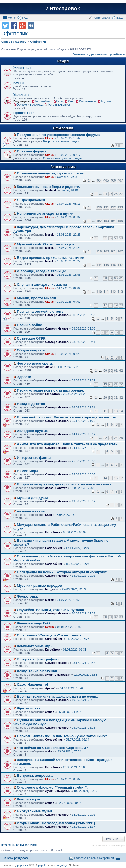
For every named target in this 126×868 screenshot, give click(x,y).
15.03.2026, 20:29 (69, 248)
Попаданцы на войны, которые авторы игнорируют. (62, 572)
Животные (22, 68)
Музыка (106, 101)
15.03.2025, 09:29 (69, 354)
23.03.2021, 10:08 (75, 767)
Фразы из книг (30, 708)
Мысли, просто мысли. (37, 298)
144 (99, 265)
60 (116, 278)
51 (105, 238)
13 (116, 411)
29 (105, 398)
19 (116, 305)
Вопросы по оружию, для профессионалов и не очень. (65, 484)
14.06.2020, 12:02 (84, 815)
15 (111, 478)
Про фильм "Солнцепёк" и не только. (49, 635)
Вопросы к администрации (61, 141)
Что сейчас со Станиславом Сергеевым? (53, 748)
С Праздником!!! (31, 200)
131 (106, 207)
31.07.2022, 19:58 (69, 600)
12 (111, 411)
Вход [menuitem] (120, 18)
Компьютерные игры (35, 646)
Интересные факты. (34, 458)
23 (111, 438)
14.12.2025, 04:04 (69, 288)
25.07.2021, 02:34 (78, 740)
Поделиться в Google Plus (22, 26)
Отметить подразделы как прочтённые (99, 54)
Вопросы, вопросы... (35, 776)
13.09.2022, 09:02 (84, 576)
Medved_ (51, 190)
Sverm (49, 627)
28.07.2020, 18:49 (69, 138)
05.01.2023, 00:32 (75, 532)
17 (105, 305)
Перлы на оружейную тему (40, 311)
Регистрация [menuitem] (101, 18)
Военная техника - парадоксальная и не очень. (58, 696)
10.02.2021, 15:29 (85, 791)
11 (105, 411)
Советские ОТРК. (32, 338)
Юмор (18, 83)
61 (121, 278)
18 (111, 305)
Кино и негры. (29, 799)
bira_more (52, 589)
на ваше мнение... (32, 511)
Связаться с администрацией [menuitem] (94, 858)
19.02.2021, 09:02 (69, 779)
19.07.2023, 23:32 (84, 501)
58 (105, 278)
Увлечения (22, 95)
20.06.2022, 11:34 (84, 613)
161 (113, 251)
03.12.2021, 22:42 (84, 663)
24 (105, 194)
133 (120, 207)
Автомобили (43, 101)
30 (111, 398)
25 (111, 194)
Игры (60, 101)
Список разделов (15, 858)
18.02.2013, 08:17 (69, 155)
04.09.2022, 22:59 (74, 589)
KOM (48, 515)
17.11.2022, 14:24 (78, 548)
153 (106, 221)
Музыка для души (32, 498)
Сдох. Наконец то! (32, 685)
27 (121, 194)
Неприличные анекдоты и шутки (45, 214)
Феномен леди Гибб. (35, 623)
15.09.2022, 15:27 (78, 564)
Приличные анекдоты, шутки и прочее (50, 173)
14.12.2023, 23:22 (84, 434)
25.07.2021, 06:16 (84, 728)
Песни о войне (30, 325)
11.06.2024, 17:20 (68, 367)
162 (120, 251)
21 (116, 384)
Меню (12, 18)
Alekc (49, 367)
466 (113, 180)
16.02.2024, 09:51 (84, 407)
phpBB (42, 865)
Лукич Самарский (58, 675)
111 (106, 292)
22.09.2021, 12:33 (85, 675)
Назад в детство (31, 404)
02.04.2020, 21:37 (84, 827)
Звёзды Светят (56, 488)
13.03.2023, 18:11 (67, 515)
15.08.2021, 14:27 (69, 712)
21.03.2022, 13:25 (78, 639)
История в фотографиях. (39, 659)
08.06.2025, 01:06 (84, 328)
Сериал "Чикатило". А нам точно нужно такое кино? (62, 736)
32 (121, 398)
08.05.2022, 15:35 (69, 627)
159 (99, 251)
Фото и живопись (59, 104)
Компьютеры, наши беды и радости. (49, 187)
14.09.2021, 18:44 (72, 688)
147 (120, 265)
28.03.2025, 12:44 (84, 342)
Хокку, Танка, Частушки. (37, 671)
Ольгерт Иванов (57, 315)
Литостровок (63, 8)
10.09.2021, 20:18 (84, 700)
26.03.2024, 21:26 (75, 394)
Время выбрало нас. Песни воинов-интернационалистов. (67, 417)
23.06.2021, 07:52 (69, 751)
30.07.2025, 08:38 (84, 315)
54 (121, 238)
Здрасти (24, 377)
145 (106, 265)
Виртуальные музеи (34, 811)
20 (121, 305)
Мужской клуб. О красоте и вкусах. (47, 244)
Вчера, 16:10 (69, 190)
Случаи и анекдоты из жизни (42, 285)
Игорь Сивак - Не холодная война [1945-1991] (56, 823)
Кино (71, 101)
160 (106, 251)
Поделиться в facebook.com (14, 26)
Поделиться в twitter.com (6, 26)
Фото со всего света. (35, 363)
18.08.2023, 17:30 (82, 488)
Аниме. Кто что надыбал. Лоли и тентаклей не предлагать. (68, 444)
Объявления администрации (63, 158)
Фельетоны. (27, 596)
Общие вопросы (31, 350)
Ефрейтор (52, 394)
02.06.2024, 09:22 (84, 380)
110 (99, 292)
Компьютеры (88, 101)
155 (120, 221)
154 (113, 221)
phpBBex (23, 865)
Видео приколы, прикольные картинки (51, 258)
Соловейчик (54, 548)
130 (99, 207)
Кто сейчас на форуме (19, 845)
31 (116, 398)
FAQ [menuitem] (25, 18)
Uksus (49, 138)
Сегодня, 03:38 (67, 177)
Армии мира (28, 471)
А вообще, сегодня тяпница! (41, 271)
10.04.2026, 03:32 (69, 217)
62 (121, 371)
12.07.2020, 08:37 (69, 803)
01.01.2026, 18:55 (69, 275)
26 (116, 194)
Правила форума (32, 151)
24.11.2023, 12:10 (84, 448)
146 (113, 265)
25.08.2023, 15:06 (84, 474)
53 (116, 238)
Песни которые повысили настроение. (50, 390)
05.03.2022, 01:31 (75, 650)
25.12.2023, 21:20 (84, 421)
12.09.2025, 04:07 (69, 302)
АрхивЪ (51, 688)
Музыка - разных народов (39, 586)
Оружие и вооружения (30, 104)
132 (113, 207)
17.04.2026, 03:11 (69, 204)
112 (113, 292)
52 (111, 238)
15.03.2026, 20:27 (69, 261)
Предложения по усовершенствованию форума (58, 135)
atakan (50, 712)
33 (121, 617)
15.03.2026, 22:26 (69, 235)
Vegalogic (63, 865)
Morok (49, 235)
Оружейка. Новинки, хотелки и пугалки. (51, 610)
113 (120, 292)
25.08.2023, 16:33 (84, 461)
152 (99, 221)
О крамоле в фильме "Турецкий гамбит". (52, 787)
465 (106, 180)
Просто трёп (24, 113)
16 (116, 478)
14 (121, 411)
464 (99, 180)
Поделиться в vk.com (31, 26)
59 (111, 278)
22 (121, 384)
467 (120, 180)
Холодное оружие (32, 431)
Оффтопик (14, 34)
